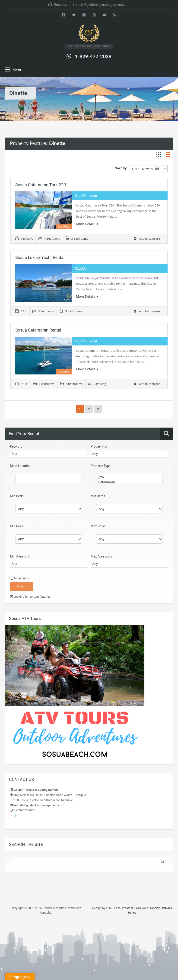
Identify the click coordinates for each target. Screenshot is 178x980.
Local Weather (124, 908)
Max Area (101, 556)
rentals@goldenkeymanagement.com (101, 5)
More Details (87, 224)
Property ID (99, 446)
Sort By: (121, 168)
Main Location (20, 466)
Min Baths (98, 496)
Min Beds (17, 496)
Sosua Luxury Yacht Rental (40, 257)
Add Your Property (148, 908)
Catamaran (129, 482)
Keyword (16, 446)
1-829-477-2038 (93, 56)
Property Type (101, 466)
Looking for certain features (30, 597)
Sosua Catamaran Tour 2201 (42, 185)
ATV (129, 477)
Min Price (17, 526)
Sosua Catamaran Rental (38, 330)
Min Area (20, 556)
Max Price (98, 526)
